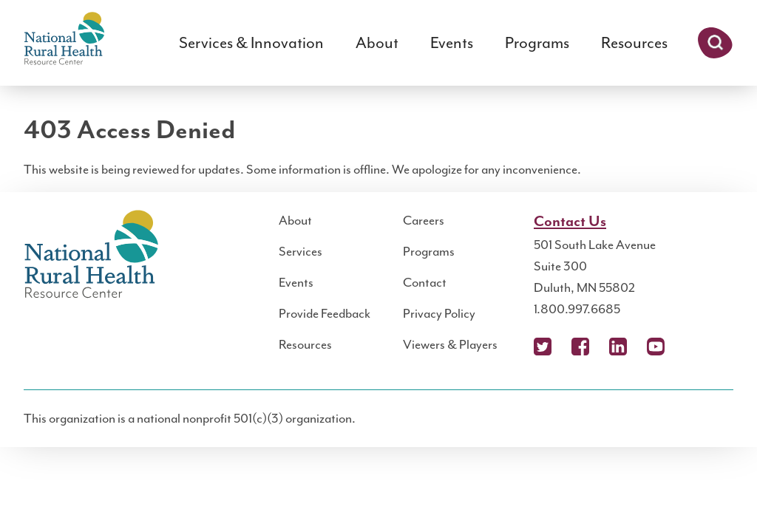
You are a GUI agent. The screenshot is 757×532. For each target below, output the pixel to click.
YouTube (656, 347)
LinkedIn (618, 347)
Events (452, 43)
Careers (424, 220)
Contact (425, 282)
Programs (537, 43)
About (377, 43)
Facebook (580, 347)
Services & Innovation (251, 43)
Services (301, 251)
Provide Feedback (325, 313)
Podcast (693, 347)
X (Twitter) (543, 347)
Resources (634, 43)
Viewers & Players (450, 344)
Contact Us (570, 222)
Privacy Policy (439, 313)
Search (715, 43)
